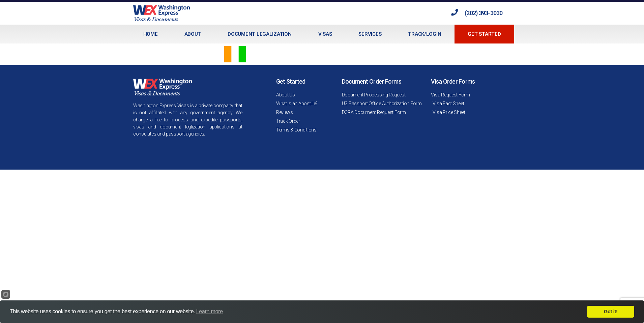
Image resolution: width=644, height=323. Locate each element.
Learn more (210, 311)
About (193, 34)
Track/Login (425, 34)
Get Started (484, 34)
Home (151, 34)
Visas (325, 34)
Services (370, 34)
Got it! (611, 312)
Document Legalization (259, 34)
